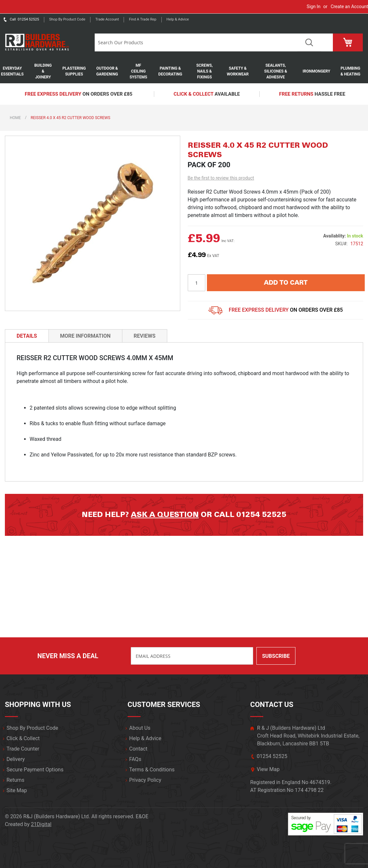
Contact (138, 749)
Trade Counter (23, 749)
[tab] (27, 336)
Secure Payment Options (35, 770)
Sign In (314, 7)
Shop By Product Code (32, 728)
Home (15, 118)
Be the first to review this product (221, 178)
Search (309, 42)
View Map (268, 769)
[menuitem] (16, 71)
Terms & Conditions (152, 770)
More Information (85, 336)
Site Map (17, 790)
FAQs (135, 759)
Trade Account (107, 19)
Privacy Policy (145, 780)
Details (27, 336)
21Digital (41, 824)
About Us (140, 728)
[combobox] (196, 42)
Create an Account (349, 7)
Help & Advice (178, 19)
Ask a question (165, 515)
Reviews (145, 336)
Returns (15, 780)
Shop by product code (67, 19)
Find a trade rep (143, 19)
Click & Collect (23, 738)
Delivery (16, 759)
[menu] (184, 71)
